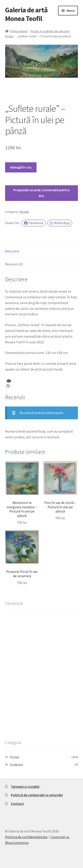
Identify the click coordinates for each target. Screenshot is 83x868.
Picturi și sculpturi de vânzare (50, 31)
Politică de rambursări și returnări (37, 795)
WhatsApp (60, 223)
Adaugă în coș (21, 167)
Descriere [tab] (12, 251)
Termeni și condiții (25, 787)
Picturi (9, 36)
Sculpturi (16, 764)
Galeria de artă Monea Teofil (26, 14)
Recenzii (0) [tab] (14, 264)
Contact (17, 804)
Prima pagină (19, 31)
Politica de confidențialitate (26, 837)
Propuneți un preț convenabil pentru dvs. (41, 193)
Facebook (34, 223)
